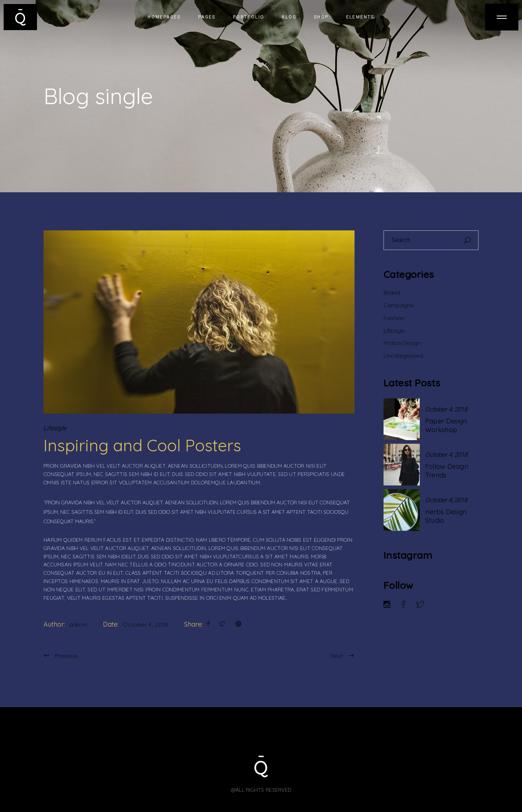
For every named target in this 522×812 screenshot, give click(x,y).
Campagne (399, 305)
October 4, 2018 (146, 624)
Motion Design (402, 343)
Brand (392, 292)
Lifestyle (55, 428)
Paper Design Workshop (446, 425)
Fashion (394, 318)
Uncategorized (403, 356)
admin (78, 624)
